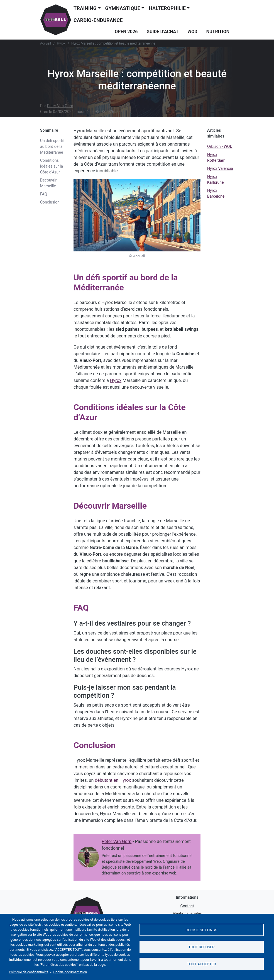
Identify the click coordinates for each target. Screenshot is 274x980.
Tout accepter (201, 965)
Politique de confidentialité (29, 972)
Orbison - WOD (220, 146)
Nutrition (218, 32)
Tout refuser (202, 947)
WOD (192, 32)
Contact (187, 906)
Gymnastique (123, 8)
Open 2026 (126, 32)
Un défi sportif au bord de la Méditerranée (52, 146)
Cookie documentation (70, 972)
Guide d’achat (162, 32)
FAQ (44, 194)
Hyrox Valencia (220, 168)
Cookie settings (202, 929)
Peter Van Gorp (60, 106)
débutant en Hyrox (113, 780)
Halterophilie (167, 8)
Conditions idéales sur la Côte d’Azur (52, 166)
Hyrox (61, 43)
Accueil (46, 43)
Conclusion (50, 202)
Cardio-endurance (98, 20)
